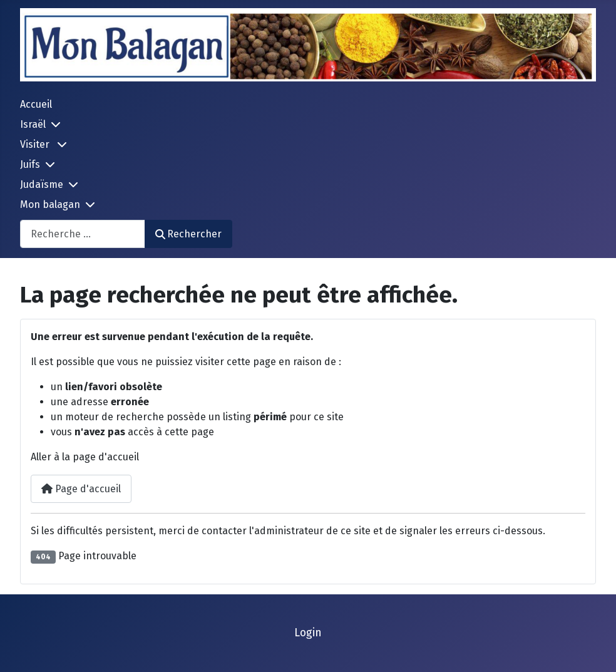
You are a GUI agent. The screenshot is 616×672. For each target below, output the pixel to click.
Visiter (36, 144)
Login (308, 633)
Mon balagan (50, 204)
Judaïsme (42, 184)
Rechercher (188, 234)
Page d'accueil (81, 489)
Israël (33, 124)
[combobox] (83, 234)
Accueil (36, 104)
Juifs (30, 164)
